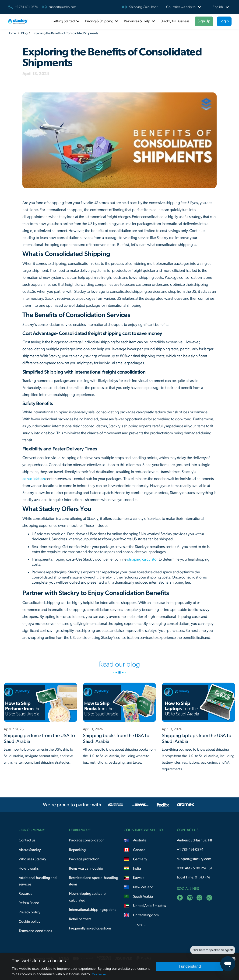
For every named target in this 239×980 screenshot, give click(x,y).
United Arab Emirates (149, 906)
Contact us (27, 840)
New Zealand (143, 887)
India (137, 868)
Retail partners (80, 919)
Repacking (77, 850)
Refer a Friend (29, 903)
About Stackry (30, 850)
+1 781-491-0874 (190, 850)
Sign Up (204, 21)
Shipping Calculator (143, 7)
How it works (29, 868)
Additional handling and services (38, 881)
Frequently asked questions (90, 928)
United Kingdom (146, 915)
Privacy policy (30, 912)
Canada (139, 850)
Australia (140, 840)
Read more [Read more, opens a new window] (99, 974)
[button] (181, 7)
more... (140, 924)
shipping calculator (143, 559)
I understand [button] (190, 966)
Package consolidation (87, 840)
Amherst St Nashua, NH (195, 840)
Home (12, 33)
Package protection (84, 859)
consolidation (33, 479)
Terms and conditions (35, 931)
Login (224, 21)
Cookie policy (29, 922)
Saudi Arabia (143, 896)
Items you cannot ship (86, 868)
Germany (140, 859)
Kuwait (138, 878)
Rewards (25, 894)
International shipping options (93, 910)
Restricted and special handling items (94, 881)
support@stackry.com (63, 7)
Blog (24, 33)
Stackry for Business (175, 21)
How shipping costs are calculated (87, 897)
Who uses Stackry (32, 859)
